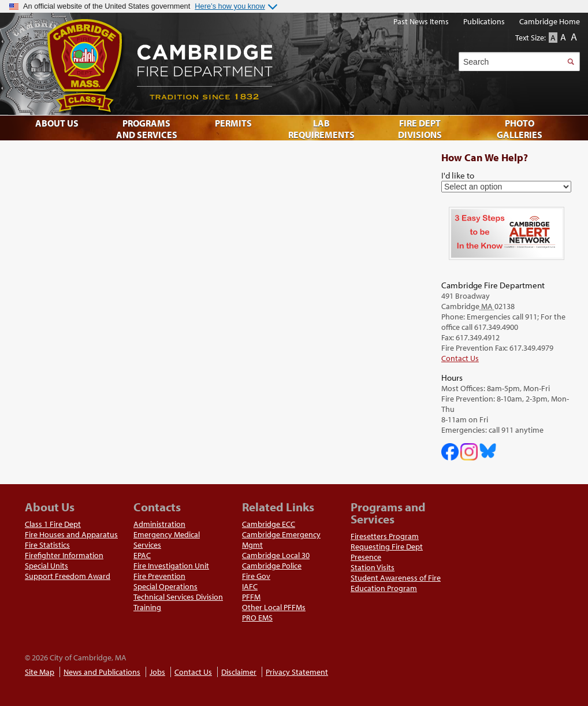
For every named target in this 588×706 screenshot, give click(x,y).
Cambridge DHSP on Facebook (450, 452)
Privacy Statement (297, 672)
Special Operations (165, 586)
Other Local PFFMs (274, 607)
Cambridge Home (550, 21)
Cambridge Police (272, 566)
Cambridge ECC (269, 524)
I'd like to (458, 175)
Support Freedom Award (68, 576)
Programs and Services (147, 129)
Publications (484, 21)
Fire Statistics (47, 545)
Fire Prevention (159, 576)
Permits (233, 123)
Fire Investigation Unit (171, 566)
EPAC (142, 555)
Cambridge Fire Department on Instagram (469, 452)
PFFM (251, 597)
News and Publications (102, 672)
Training (147, 607)
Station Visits (373, 567)
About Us (57, 123)
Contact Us (460, 358)
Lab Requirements (321, 129)
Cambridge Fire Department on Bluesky (488, 451)
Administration (159, 524)
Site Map (40, 672)
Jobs (157, 672)
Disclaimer (239, 672)
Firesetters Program (385, 536)
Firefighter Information (64, 555)
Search (570, 62)
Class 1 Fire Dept (53, 524)
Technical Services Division (178, 597)
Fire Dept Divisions (420, 129)
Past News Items (421, 21)
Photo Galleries (520, 129)
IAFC (250, 586)
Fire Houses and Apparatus (71, 534)
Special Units (46, 566)
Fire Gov (256, 576)
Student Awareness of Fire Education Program (396, 583)
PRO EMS (257, 618)
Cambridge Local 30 (276, 555)
